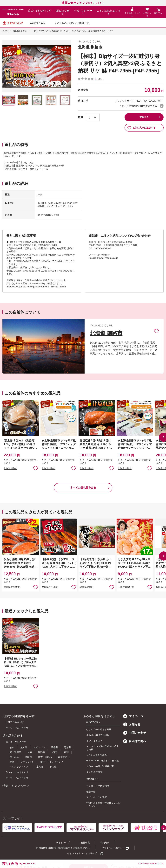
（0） (100, 79)
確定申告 (91, 792)
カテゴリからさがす (16, 742)
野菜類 (67, 747)
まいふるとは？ (94, 741)
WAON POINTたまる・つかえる (103, 761)
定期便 (40, 767)
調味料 (28, 757)
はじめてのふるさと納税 (99, 729)
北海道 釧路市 (90, 47)
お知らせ (132, 724)
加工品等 (14, 757)
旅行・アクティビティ (52, 762)
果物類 (54, 747)
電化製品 (62, 757)
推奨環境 (85, 843)
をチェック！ (82, 3)
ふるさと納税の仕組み (98, 735)
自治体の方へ (135, 741)
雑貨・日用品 (45, 757)
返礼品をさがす (63, 12)
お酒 (30, 752)
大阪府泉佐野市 (126, 587)
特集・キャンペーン (83, 12)
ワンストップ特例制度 (98, 786)
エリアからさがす (15, 722)
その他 (53, 767)
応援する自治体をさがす (40, 12)
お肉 (12, 747)
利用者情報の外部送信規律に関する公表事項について (64, 848)
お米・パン (39, 747)
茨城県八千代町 (50, 587)
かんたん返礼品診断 (97, 755)
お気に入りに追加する (141, 128)
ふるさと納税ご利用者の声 (100, 766)
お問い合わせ (135, 733)
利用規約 (105, 843)
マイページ (133, 716)
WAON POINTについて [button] (162, 106)
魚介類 (24, 747)
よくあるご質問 (94, 772)
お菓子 (54, 752)
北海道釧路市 (11, 468)
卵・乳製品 (15, 752)
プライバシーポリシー (113, 848)
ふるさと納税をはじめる (109, 12)
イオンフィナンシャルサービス (83, 853)
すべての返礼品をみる (83, 488)
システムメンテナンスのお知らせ (72, 23)
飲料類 (41, 752)
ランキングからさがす (17, 772)
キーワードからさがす (17, 728)
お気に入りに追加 (156, 331)
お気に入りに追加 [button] (36, 468)
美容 (12, 762)
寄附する (144, 117)
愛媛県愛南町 (87, 587)
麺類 (66, 752)
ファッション (27, 762)
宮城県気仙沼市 (12, 587)
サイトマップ (63, 843)
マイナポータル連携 (97, 797)
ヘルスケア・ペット (20, 767)
